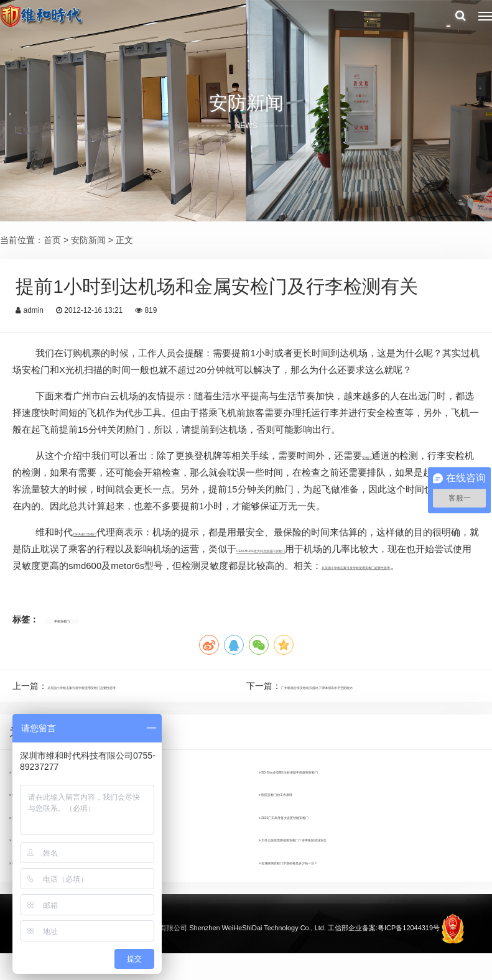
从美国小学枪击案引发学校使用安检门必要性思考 (143, 703)
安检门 (376, 455)
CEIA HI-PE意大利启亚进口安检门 (354, 549)
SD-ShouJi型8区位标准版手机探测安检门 (342, 800)
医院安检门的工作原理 (306, 823)
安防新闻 (88, 240)
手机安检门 (76, 636)
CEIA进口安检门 (107, 532)
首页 (52, 240)
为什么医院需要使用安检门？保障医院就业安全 (354, 868)
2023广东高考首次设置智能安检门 (329, 846)
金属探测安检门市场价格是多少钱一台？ (341, 891)
